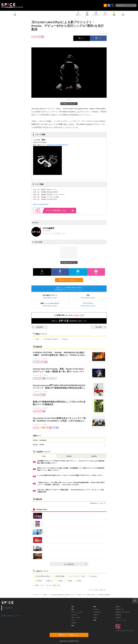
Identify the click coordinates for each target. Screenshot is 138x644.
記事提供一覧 (119, 609)
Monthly (94, 456)
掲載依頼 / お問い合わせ (123, 612)
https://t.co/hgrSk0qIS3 (41, 204)
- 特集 (94, 620)
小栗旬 (59, 581)
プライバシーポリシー (122, 620)
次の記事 (100, 327)
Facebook (8, 608)
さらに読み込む (75, 564)
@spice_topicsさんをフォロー (12, 616)
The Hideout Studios (50, 339)
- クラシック (74, 615)
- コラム (95, 617)
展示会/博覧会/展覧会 (42, 576)
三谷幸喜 (38, 581)
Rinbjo (78, 581)
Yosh (37, 339)
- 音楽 (72, 607)
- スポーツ (74, 623)
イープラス (35, 595)
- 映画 (72, 626)
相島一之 (49, 581)
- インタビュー (97, 612)
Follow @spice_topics (50, 298)
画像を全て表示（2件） (69, 104)
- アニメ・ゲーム (76, 617)
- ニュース (96, 609)
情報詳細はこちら (60, 210)
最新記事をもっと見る (98, 503)
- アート (73, 620)
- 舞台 (72, 609)
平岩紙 (69, 581)
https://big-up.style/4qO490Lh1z (57, 145)
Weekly (69, 456)
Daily (44, 456)
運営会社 (118, 607)
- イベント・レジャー (77, 612)
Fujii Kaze (93, 576)
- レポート (96, 615)
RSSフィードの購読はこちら (70, 280)
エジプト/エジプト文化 (76, 576)
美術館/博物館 (59, 576)
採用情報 (118, 615)
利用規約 (118, 617)
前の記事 (38, 327)
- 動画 (94, 607)
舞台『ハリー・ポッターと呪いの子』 (48, 585)
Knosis (64, 339)
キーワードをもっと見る (97, 590)
